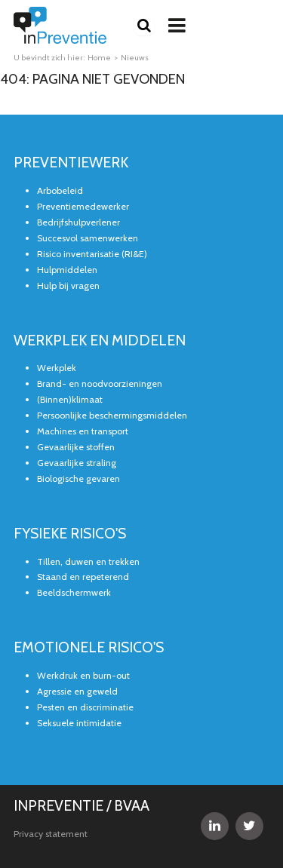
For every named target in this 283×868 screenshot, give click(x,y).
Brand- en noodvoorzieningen (100, 383)
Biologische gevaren (78, 478)
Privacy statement (51, 834)
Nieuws (135, 58)
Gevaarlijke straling (77, 463)
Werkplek (57, 368)
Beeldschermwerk (74, 592)
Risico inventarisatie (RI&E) (92, 254)
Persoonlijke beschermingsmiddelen (112, 415)
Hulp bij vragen (68, 285)
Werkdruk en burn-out (83, 675)
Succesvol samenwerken (88, 238)
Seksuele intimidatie (79, 723)
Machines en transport (83, 431)
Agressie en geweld (77, 691)
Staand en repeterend (83, 577)
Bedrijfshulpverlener (78, 222)
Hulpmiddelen (67, 270)
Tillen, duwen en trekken (88, 561)
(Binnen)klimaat (70, 399)
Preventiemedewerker (83, 206)
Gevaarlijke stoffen (76, 447)
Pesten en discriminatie (85, 707)
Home (99, 58)
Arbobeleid (60, 190)
